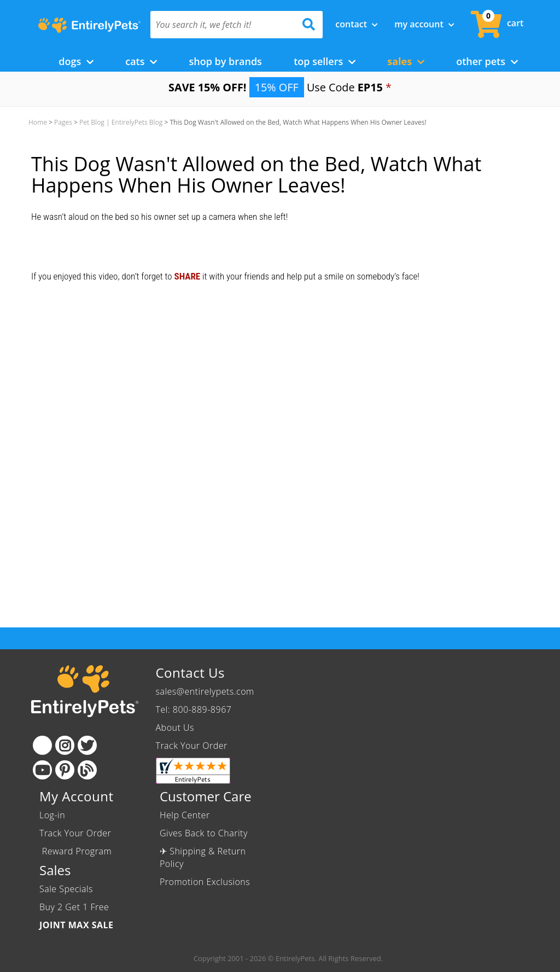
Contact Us (190, 673)
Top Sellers (325, 61)
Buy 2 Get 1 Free (74, 907)
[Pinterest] (65, 770)
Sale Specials (66, 889)
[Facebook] (42, 745)
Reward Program (77, 851)
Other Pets (487, 61)
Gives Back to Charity (204, 833)
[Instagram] (65, 745)
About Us (175, 727)
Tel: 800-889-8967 (194, 709)
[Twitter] (87, 745)
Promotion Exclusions (205, 882)
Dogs (76, 61)
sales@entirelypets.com (205, 691)
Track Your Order (192, 746)
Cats (141, 61)
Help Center (185, 815)
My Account (424, 24)
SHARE (187, 276)
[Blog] (87, 770)
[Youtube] (42, 770)
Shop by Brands (225, 61)
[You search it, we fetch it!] (224, 25)
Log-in (52, 815)
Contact (357, 24)
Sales (406, 61)
